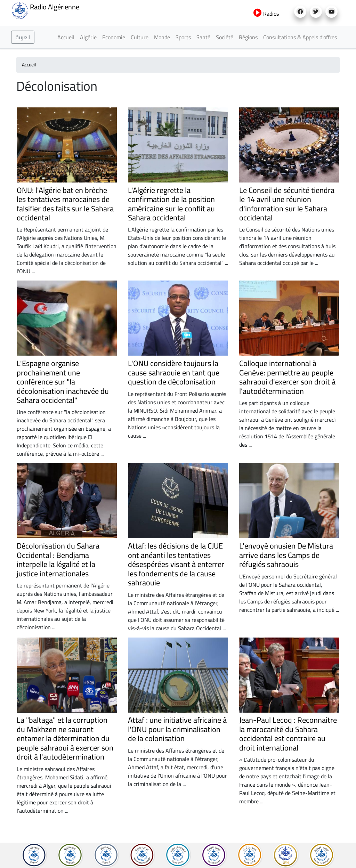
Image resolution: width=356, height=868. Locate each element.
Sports (183, 37)
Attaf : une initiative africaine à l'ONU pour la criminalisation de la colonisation (177, 729)
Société (225, 37)
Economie (114, 37)
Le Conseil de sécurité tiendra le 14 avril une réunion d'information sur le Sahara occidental (287, 204)
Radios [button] (266, 14)
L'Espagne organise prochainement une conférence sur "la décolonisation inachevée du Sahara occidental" (63, 382)
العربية (23, 37)
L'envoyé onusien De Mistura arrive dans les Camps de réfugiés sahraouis (286, 555)
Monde (162, 37)
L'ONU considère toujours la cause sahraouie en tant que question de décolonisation (175, 372)
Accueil (66, 37)
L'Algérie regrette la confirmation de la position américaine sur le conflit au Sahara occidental (171, 204)
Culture (140, 37)
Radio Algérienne (45, 10)
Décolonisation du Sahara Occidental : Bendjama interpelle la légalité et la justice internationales (58, 559)
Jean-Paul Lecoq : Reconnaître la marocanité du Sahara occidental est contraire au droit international (288, 734)
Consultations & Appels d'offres (300, 37)
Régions (248, 37)
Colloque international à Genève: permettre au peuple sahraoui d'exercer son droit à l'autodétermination (287, 377)
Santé (203, 37)
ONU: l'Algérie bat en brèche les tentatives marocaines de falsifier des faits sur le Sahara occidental (65, 204)
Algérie (88, 37)
